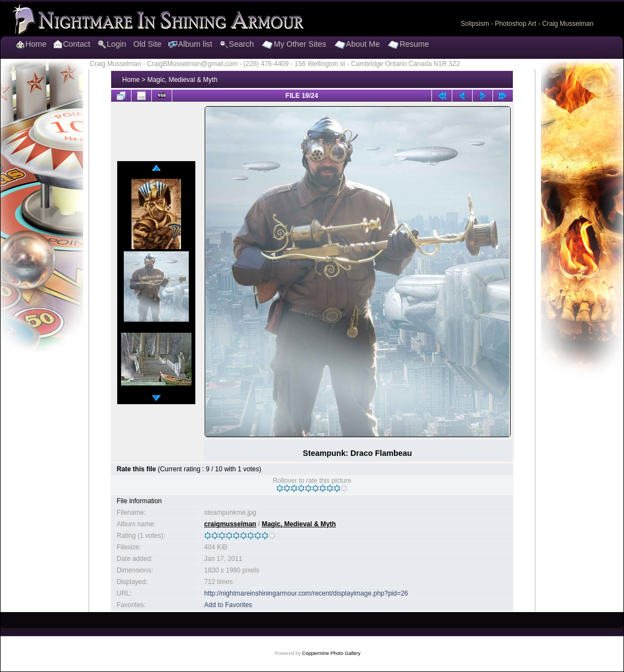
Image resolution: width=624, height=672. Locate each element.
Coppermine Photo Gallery (331, 653)
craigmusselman (230, 524)
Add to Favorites (228, 605)
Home (131, 80)
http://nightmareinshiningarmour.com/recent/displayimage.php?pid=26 (306, 593)
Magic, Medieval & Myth (182, 80)
